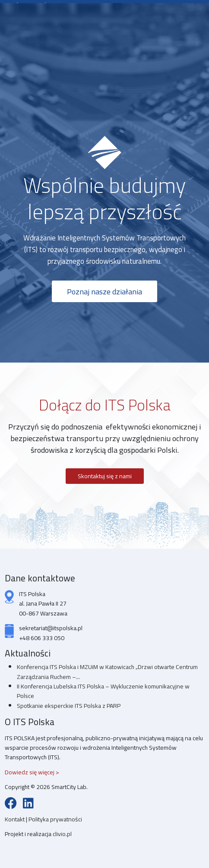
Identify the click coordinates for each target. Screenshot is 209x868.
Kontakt (15, 819)
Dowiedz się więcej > (32, 772)
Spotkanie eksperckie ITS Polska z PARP (69, 706)
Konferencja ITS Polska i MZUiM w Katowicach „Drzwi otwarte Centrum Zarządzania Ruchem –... (107, 672)
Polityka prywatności (55, 819)
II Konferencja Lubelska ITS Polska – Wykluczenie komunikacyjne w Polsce (103, 691)
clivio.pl (62, 834)
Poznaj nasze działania (104, 291)
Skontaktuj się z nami (105, 476)
